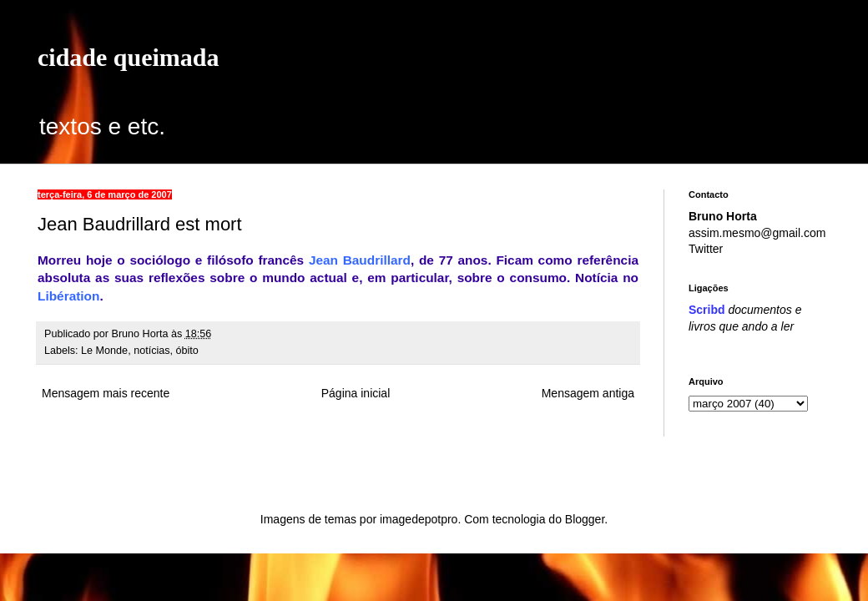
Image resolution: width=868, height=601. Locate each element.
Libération (68, 296)
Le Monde (104, 351)
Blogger (585, 519)
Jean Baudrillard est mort (140, 224)
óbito (187, 351)
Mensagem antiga (588, 393)
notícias (151, 351)
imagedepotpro (419, 519)
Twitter (706, 249)
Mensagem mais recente (106, 393)
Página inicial (356, 393)
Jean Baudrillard (360, 260)
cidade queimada (129, 57)
